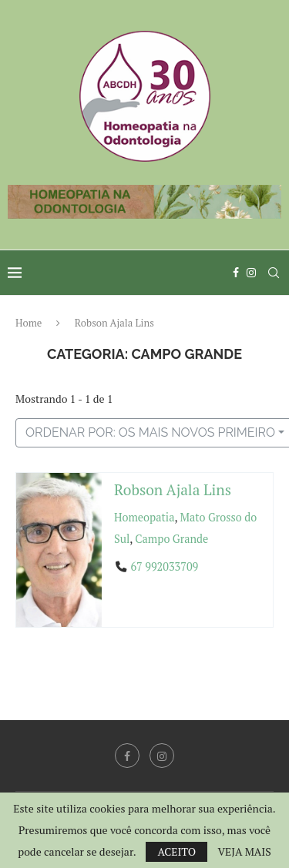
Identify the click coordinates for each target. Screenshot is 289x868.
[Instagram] (251, 273)
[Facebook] (236, 273)
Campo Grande (171, 539)
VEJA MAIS (244, 852)
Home (29, 323)
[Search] (274, 273)
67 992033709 (164, 566)
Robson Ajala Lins (173, 489)
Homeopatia (144, 517)
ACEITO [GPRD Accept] (176, 851)
